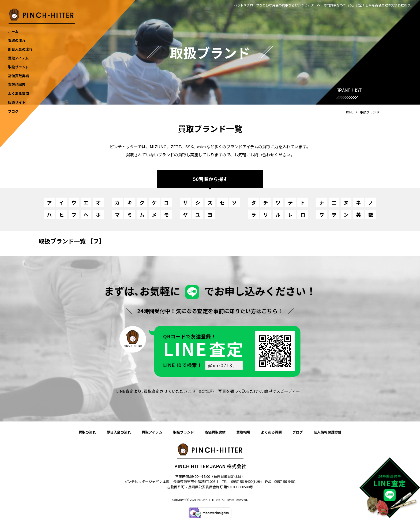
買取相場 (243, 432)
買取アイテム (152, 432)
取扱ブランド (183, 432)
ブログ (298, 432)
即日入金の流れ (119, 432)
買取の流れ (87, 432)
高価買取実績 (215, 432)
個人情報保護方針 (328, 432)
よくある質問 (271, 432)
